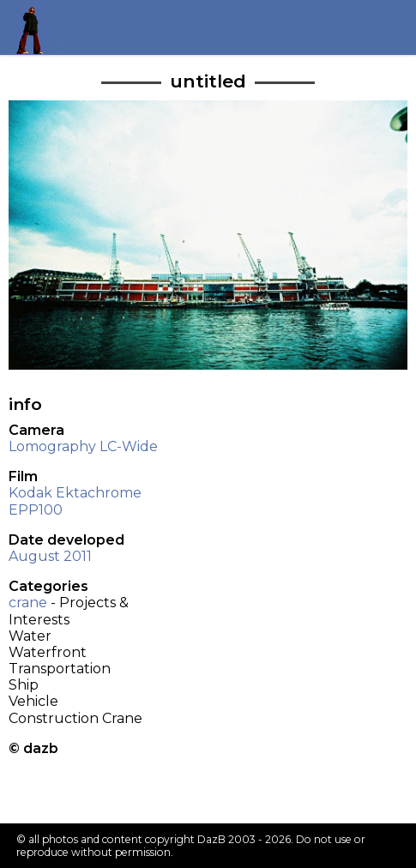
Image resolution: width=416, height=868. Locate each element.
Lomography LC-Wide (83, 446)
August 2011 (50, 556)
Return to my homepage (36, 27)
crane (28, 603)
